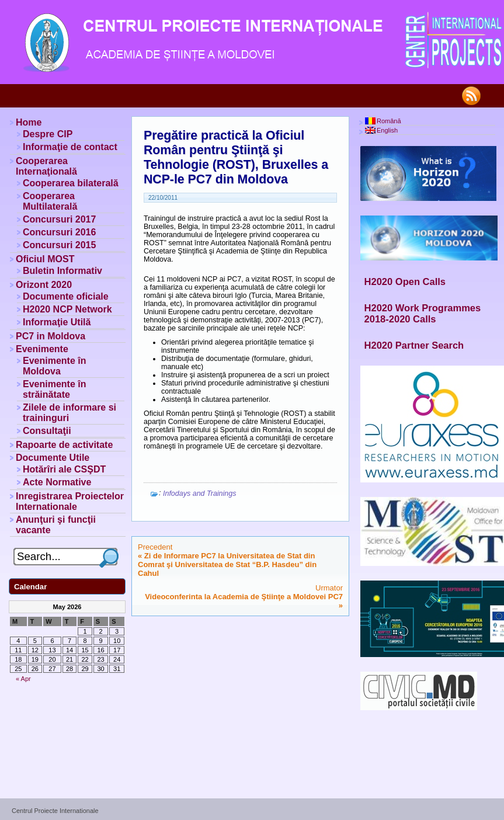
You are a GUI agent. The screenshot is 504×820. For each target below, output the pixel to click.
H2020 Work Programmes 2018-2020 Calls (423, 313)
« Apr (23, 679)
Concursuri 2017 (59, 219)
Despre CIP (48, 134)
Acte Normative (57, 482)
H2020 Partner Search (414, 345)
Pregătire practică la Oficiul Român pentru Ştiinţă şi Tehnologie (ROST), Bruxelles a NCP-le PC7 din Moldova (236, 157)
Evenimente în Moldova (54, 366)
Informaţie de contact (70, 147)
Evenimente (42, 349)
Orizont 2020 (44, 285)
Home (29, 122)
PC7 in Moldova (51, 336)
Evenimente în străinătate (54, 389)
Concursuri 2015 (59, 245)
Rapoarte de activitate (64, 445)
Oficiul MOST (45, 259)
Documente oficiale (66, 296)
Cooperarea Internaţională (46, 166)
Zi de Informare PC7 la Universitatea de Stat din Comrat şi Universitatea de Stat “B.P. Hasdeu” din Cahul (227, 564)
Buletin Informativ (62, 271)
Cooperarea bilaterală (71, 183)
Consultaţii (47, 431)
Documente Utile (53, 458)
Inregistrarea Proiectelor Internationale (70, 501)
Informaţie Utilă (57, 322)
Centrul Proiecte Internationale (55, 811)
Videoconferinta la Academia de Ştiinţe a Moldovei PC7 (244, 597)
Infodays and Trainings (200, 494)
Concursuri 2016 (59, 232)
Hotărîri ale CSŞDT (64, 469)
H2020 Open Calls (405, 282)
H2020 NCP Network (67, 309)
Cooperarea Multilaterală (50, 201)
